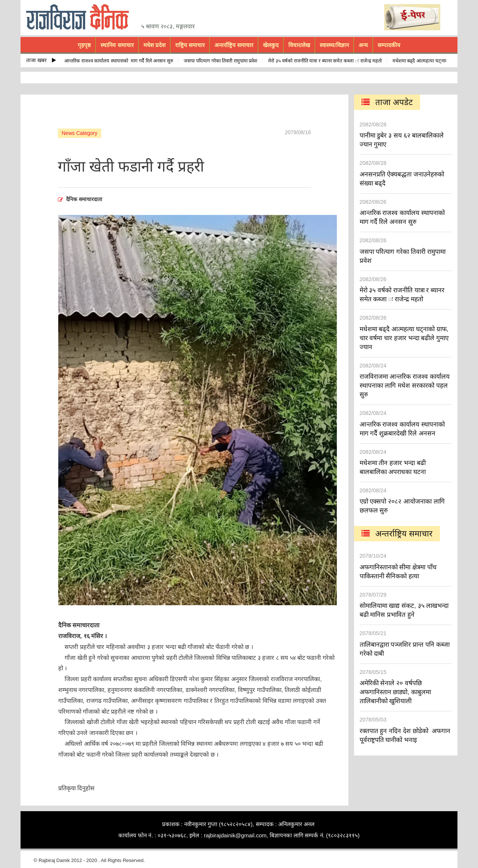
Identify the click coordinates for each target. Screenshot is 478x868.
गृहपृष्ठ (84, 45)
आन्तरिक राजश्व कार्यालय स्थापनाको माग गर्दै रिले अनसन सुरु (121, 61)
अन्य (363, 45)
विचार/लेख (299, 45)
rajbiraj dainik (80, 17)
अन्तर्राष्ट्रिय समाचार (234, 45)
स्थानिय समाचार (117, 45)
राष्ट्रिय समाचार (190, 45)
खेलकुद (271, 45)
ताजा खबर (41, 60)
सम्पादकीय (389, 45)
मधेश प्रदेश (154, 45)
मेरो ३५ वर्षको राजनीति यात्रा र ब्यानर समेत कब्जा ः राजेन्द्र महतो (327, 61)
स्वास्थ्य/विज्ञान (334, 45)
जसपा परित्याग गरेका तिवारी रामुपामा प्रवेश (222, 61)
